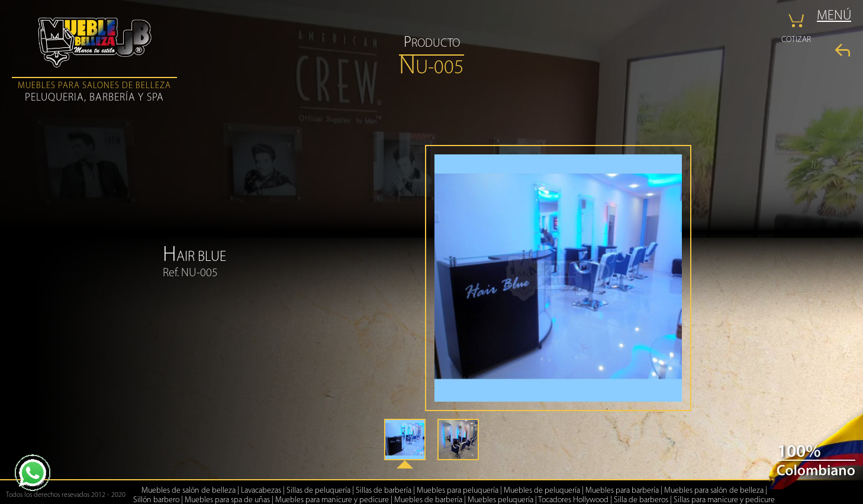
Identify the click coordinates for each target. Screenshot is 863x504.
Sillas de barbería (384, 491)
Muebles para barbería (622, 491)
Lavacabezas (261, 491)
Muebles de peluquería (542, 491)
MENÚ (834, 16)
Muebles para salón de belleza (714, 491)
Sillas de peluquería (318, 491)
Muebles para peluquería (458, 491)
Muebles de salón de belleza (189, 491)
